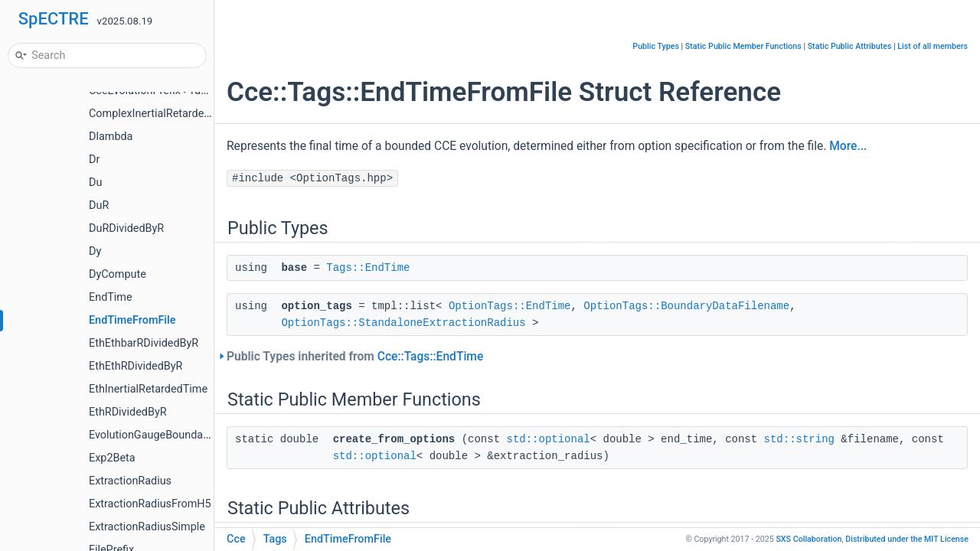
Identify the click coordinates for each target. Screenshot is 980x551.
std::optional (548, 439)
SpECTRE (54, 19)
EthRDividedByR (128, 412)
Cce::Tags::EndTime (431, 357)
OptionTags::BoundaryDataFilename (686, 306)
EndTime (111, 297)
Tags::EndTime (368, 268)
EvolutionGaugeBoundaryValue (164, 435)
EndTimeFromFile (132, 320)
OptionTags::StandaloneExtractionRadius (403, 323)
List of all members (933, 46)
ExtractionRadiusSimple (147, 527)
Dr (94, 160)
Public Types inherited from (355, 357)
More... (848, 146)
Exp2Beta (112, 458)
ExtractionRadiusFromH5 (150, 504)
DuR (99, 205)
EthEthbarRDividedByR (144, 343)
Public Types (656, 46)
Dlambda (111, 137)
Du (95, 183)
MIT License (907, 539)
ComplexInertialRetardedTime (162, 114)
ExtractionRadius (130, 481)
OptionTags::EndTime (510, 306)
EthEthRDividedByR (136, 366)
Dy (95, 251)
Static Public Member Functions (743, 46)
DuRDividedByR (126, 228)
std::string (799, 439)
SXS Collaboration (808, 539)
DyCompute (118, 274)
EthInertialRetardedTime (148, 389)
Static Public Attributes (850, 46)
